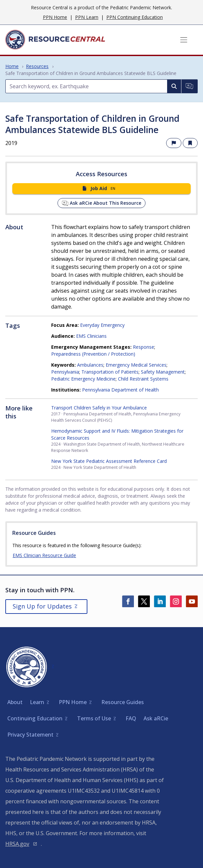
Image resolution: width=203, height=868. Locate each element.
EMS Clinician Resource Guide (44, 555)
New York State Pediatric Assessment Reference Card (109, 461)
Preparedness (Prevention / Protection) (93, 354)
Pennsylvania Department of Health (120, 390)
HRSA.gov (17, 844)
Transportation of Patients (110, 372)
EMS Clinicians (91, 336)
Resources (37, 66)
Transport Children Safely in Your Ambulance (99, 408)
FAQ (131, 718)
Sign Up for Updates (42, 606)
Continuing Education (35, 718)
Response (144, 347)
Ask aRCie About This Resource (101, 203)
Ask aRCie (156, 718)
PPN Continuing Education (135, 17)
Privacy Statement (30, 735)
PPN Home (55, 17)
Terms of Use (94, 718)
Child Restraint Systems (143, 379)
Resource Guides (123, 702)
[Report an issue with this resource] (174, 143)
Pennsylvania (65, 372)
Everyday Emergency (102, 325)
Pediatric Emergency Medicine (83, 379)
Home (12, 66)
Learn (37, 702)
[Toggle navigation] (184, 40)
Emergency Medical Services (136, 365)
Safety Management (163, 372)
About (15, 702)
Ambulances (90, 365)
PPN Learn (87, 17)
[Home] (55, 40)
